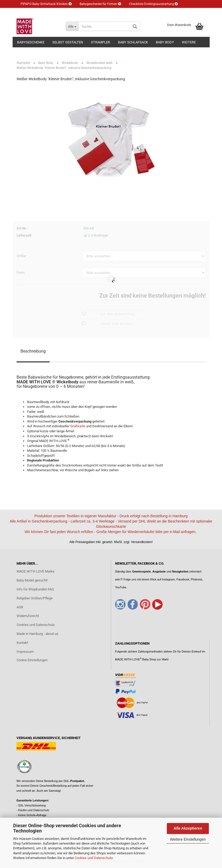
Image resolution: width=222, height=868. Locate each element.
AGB (20, 607)
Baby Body (165, 42)
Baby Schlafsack (133, 42)
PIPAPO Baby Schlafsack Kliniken (46, 4)
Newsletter (63, 12)
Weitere (189, 42)
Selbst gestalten (68, 42)
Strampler (100, 42)
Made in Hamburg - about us (37, 634)
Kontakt (22, 643)
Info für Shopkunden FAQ (35, 589)
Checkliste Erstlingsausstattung (153, 4)
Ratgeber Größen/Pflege (35, 598)
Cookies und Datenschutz (94, 858)
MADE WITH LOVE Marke (35, 571)
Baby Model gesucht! (32, 580)
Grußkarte (78, 426)
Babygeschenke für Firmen (100, 4)
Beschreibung (33, 351)
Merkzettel (120, 12)
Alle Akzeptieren (188, 828)
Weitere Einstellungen (188, 839)
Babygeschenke (31, 42)
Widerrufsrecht (28, 616)
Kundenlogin (92, 12)
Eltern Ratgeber (33, 12)
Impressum (25, 652)
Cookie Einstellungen (32, 660)
